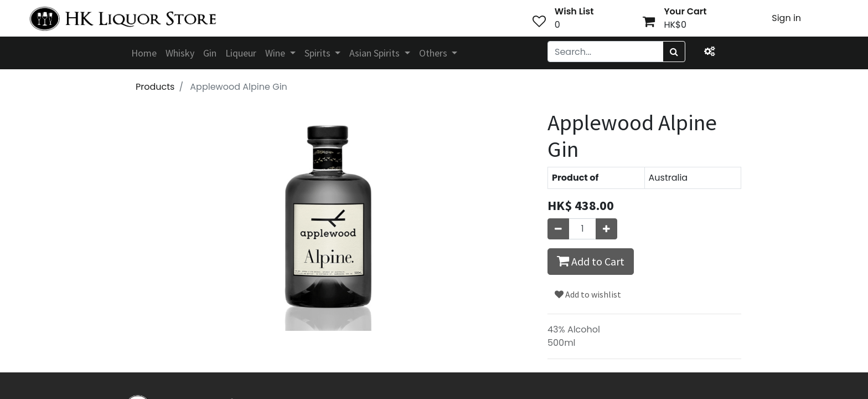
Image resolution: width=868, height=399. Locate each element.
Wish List (574, 11)
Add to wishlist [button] (588, 294)
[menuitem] (144, 53)
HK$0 (675, 25)
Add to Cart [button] (591, 261)
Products (155, 87)
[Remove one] (558, 229)
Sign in (786, 18)
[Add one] (606, 229)
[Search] (674, 52)
